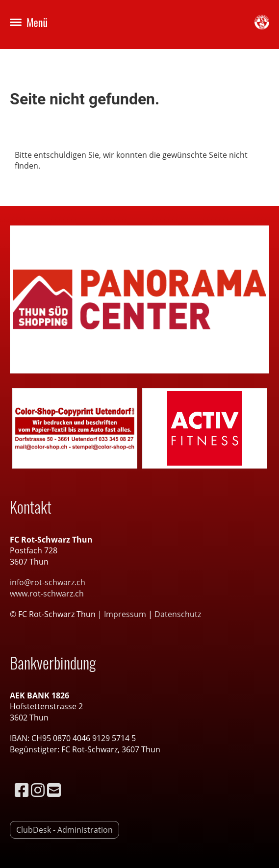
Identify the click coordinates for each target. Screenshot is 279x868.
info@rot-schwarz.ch (48, 582)
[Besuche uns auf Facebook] (22, 790)
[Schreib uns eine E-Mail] (54, 790)
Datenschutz (178, 614)
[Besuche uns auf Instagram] (38, 790)
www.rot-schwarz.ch (47, 594)
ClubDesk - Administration (64, 830)
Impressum (126, 614)
